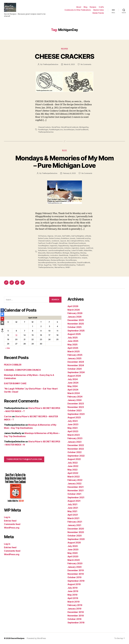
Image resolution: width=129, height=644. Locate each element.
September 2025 (76, 331)
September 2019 (76, 581)
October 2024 (75, 369)
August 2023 (74, 417)
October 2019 (74, 577)
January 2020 (75, 567)
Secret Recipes (18, 638)
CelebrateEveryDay (83, 238)
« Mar (8, 348)
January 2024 (75, 400)
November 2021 (76, 491)
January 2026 (75, 317)
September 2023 (76, 414)
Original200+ (74, 255)
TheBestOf (80, 265)
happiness (54, 246)
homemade (42, 248)
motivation (54, 255)
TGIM (54, 265)
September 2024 (76, 372)
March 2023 (74, 435)
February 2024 (75, 397)
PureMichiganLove (56, 130)
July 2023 (73, 421)
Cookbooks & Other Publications (78, 10)
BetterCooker (43, 238)
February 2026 (75, 313)
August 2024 (74, 376)
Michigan (66, 253)
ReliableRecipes (44, 260)
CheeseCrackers (44, 127)
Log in (7, 517)
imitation (67, 248)
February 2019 (75, 605)
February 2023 (75, 438)
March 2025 (74, 352)
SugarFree (48, 265)
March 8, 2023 (69, 64)
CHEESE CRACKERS (64, 56)
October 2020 (75, 536)
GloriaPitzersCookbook (70, 127)
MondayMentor (44, 255)
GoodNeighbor (44, 246)
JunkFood (89, 248)
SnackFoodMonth (82, 130)
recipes (84, 258)
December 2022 (76, 445)
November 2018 (76, 616)
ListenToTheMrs (77, 250)
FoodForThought (52, 243)
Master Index (99, 10)
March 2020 (74, 560)
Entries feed (10, 521)
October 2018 (74, 619)
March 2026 (74, 310)
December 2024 (76, 362)
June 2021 (73, 508)
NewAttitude (64, 255)
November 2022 (76, 449)
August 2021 (74, 501)
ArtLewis (58, 236)
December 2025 (76, 320)
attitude (88, 236)
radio (66, 258)
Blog (85, 7)
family (87, 241)
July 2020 (73, 546)
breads (73, 238)
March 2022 (74, 477)
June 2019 (73, 591)
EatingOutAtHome (77, 241)
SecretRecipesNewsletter (67, 263)
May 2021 (72, 511)
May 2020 (73, 553)
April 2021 (73, 515)
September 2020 (76, 539)
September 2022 (76, 456)
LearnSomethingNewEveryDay (59, 250)
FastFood (42, 243)
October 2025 (75, 327)
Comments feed (12, 524)
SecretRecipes (69, 130)
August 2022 (74, 459)
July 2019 (73, 588)
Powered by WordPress (36, 638)
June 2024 (73, 383)
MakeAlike (88, 250)
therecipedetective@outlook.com (24, 459)
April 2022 (73, 473)
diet (68, 241)
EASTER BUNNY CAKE (15, 383)
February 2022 (75, 480)
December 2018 (76, 612)
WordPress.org (12, 528)
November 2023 (76, 407)
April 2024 (73, 390)
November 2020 (76, 532)
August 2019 (74, 584)
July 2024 (73, 379)
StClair (41, 265)
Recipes (93, 7)
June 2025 (73, 341)
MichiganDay (84, 127)
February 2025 (75, 355)
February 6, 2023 (69, 173)
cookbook (55, 241)
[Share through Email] (2, 323)
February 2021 (75, 522)
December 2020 (76, 529)
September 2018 (76, 623)
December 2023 (76, 404)
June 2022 (73, 466)
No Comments (86, 64)
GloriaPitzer (56, 127)
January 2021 (74, 525)
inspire (82, 248)
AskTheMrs (66, 236)
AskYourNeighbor (78, 236)
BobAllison (65, 238)
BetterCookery (55, 238)
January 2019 (74, 609)
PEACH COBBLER (13, 365)
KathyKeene (43, 250)
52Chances (42, 236)
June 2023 (73, 424)
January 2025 (74, 358)
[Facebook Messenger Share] (2, 314)
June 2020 (73, 550)
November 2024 (76, 365)
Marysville (42, 253)
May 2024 (73, 386)
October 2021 (74, 494)
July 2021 (72, 504)
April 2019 (73, 598)
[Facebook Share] (2, 310)
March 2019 (73, 602)
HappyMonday (63, 246)
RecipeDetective (75, 258)
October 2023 (75, 411)
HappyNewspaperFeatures (80, 246)
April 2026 (73, 306)
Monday (83, 253)
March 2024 (74, 393)
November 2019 (76, 574)
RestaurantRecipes (58, 260)
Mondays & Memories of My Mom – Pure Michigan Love (65, 162)
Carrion (8, 416)
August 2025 (74, 334)
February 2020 (75, 563)
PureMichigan (43, 130)
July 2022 (73, 463)
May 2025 (73, 345)
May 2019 (72, 595)
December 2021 (76, 487)
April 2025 (73, 348)
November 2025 (76, 324)
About (79, 7)
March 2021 (73, 518)
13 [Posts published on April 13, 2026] (16, 335)
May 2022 (73, 470)
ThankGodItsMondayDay (66, 265)
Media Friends (98, 13)
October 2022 (75, 452)
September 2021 (76, 497)
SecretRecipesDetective (47, 263)
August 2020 (74, 543)
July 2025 (73, 338)
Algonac (50, 236)
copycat (63, 241)
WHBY (68, 267)
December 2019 (76, 570)
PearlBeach (84, 255)
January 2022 (74, 484)
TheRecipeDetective (50, 64)
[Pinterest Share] (2, 319)
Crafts (101, 7)
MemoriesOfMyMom (54, 253)
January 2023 (74, 442)
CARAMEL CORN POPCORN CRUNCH (22, 370)
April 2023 (73, 431)
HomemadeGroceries (55, 248)
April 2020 (73, 557)
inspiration (75, 248)
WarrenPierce (60, 267)
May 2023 (73, 428)
